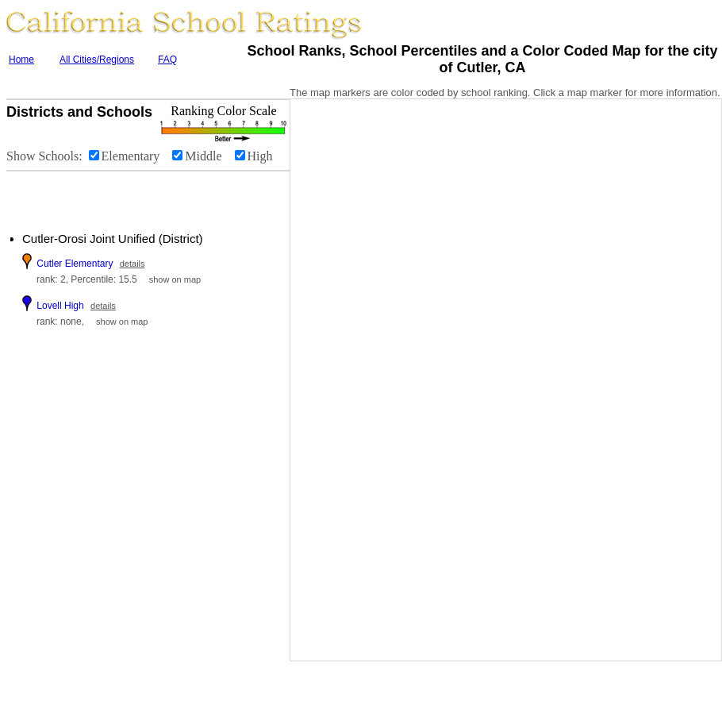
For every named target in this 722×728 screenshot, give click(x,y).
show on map (175, 279)
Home (21, 60)
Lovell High (60, 306)
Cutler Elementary (75, 264)
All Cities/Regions (97, 60)
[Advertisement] (103, 195)
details (132, 264)
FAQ (167, 60)
